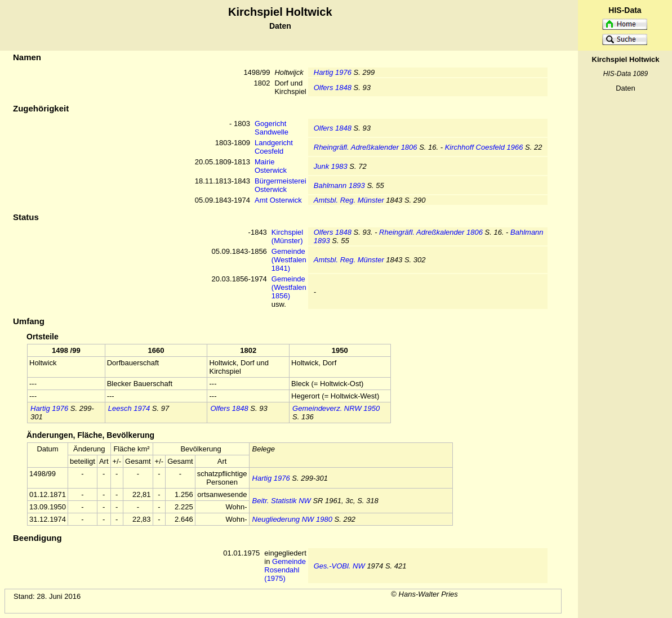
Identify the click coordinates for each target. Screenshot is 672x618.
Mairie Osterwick (271, 166)
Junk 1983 (331, 166)
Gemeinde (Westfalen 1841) (289, 260)
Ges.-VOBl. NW (339, 566)
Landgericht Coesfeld (274, 147)
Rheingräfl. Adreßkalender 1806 (366, 147)
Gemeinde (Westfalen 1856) (289, 287)
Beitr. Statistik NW (282, 501)
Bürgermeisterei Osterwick (281, 185)
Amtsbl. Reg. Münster (349, 200)
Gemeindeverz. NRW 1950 (336, 408)
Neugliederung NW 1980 (292, 519)
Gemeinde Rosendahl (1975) (285, 570)
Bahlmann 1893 (339, 185)
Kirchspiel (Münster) (287, 236)
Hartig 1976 (333, 72)
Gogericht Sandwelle (272, 128)
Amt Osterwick (278, 200)
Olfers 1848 (333, 88)
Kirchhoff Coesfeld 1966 (484, 147)
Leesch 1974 (129, 408)
